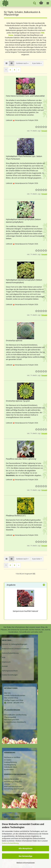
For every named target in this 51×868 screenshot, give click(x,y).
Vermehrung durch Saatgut (14, 789)
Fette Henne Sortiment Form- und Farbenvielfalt (25, 96)
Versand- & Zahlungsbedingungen (15, 644)
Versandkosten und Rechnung (15, 715)
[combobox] (22, 63)
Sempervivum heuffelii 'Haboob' (26, 611)
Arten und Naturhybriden (13, 786)
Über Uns (7, 693)
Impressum (6, 662)
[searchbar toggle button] (35, 3)
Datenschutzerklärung (10, 843)
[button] (7, 63)
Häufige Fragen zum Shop (14, 700)
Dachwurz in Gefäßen (12, 757)
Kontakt (5, 666)
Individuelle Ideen (10, 767)
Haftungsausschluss (10, 671)
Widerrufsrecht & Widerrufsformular (15, 649)
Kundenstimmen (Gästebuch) (15, 722)
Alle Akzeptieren (26, 848)
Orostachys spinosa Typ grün (18, 401)
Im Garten (8, 760)
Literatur (7, 784)
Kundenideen (9, 770)
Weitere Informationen (26, 863)
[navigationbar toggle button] (48, 3)
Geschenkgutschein (11, 720)
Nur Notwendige (26, 856)
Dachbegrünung (10, 765)
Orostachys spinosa (14, 341)
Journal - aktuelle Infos (15, 703)
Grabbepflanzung (10, 762)
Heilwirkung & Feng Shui (13, 782)
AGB (4, 658)
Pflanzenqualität (10, 717)
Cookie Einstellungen (10, 675)
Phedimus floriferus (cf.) (16, 516)
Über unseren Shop (11, 698)
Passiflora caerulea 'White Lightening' (21, 459)
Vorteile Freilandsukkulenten (15, 695)
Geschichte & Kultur (11, 779)
